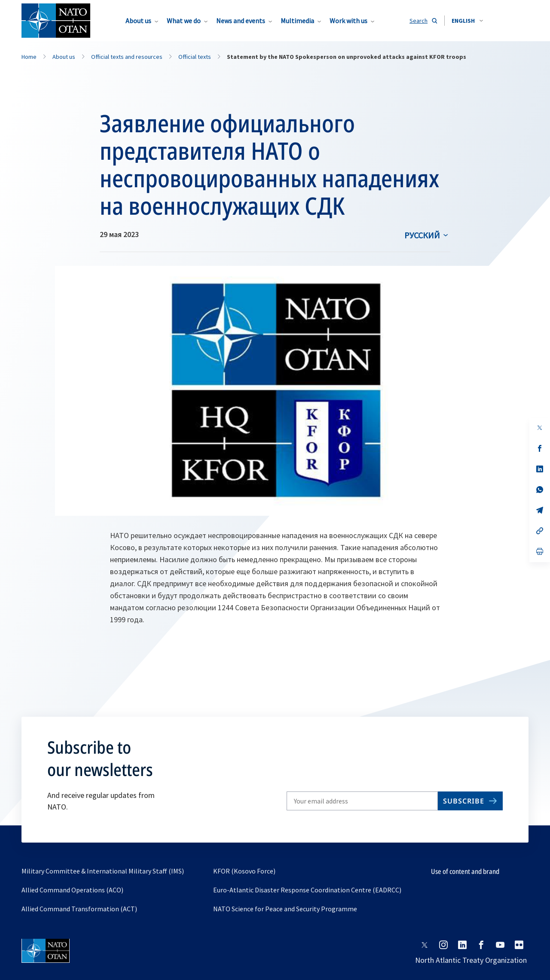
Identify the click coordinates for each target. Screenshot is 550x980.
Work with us (348, 21)
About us (138, 21)
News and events (241, 21)
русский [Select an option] (422, 235)
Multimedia (297, 21)
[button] (467, 21)
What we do (184, 21)
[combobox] (467, 21)
